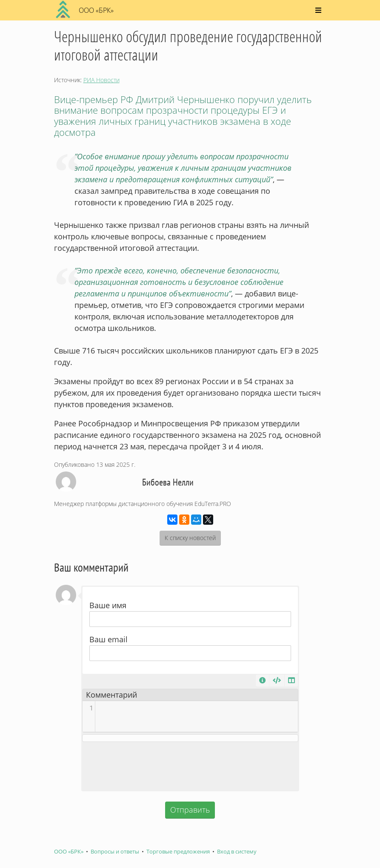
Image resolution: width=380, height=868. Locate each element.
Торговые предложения (178, 852)
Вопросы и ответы (115, 852)
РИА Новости (101, 80)
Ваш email (109, 639)
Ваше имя (108, 605)
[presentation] (190, 766)
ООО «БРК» (69, 852)
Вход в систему (237, 852)
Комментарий (111, 695)
